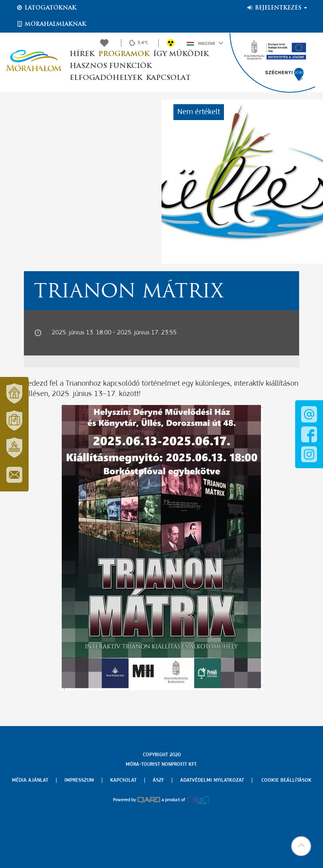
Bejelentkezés (277, 8)
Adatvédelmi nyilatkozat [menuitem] (212, 780)
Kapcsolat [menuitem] (123, 780)
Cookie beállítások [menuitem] (286, 780)
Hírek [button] (82, 54)
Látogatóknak (46, 8)
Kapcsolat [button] (168, 78)
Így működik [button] (181, 54)
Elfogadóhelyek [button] (106, 78)
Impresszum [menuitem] (79, 780)
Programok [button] (124, 54)
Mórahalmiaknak (51, 24)
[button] (301, 846)
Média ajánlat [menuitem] (30, 780)
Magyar (205, 43)
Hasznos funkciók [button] (111, 66)
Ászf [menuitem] (158, 780)
